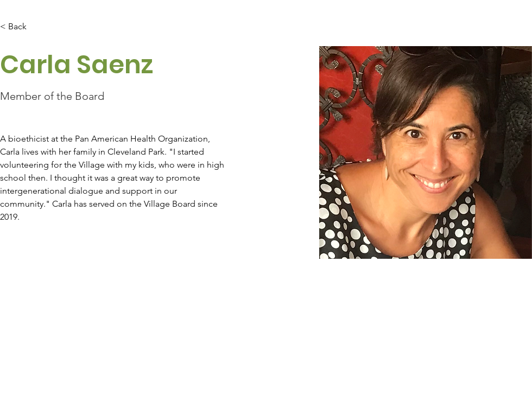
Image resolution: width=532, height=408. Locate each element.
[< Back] (21, 27)
